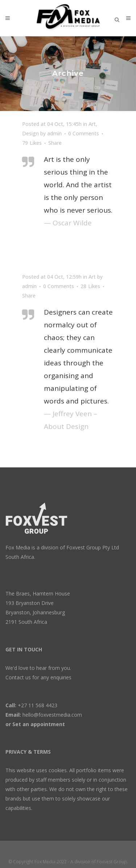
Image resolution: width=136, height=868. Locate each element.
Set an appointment (39, 724)
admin (54, 133)
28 (90, 286)
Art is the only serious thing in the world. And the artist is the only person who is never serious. (78, 185)
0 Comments (84, 133)
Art (92, 124)
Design (30, 133)
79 (32, 143)
